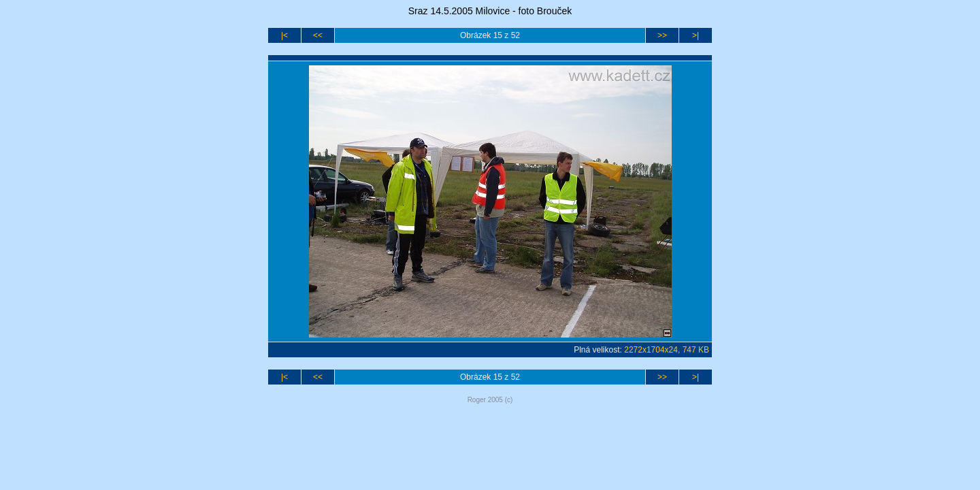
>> (662, 35)
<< (318, 35)
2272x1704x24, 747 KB (667, 350)
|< (284, 35)
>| (696, 35)
